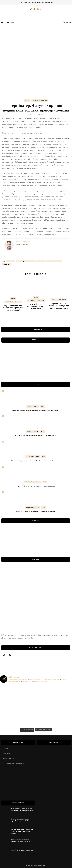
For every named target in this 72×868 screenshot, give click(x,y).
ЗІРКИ (31, 865)
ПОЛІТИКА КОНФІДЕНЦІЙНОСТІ (13, 764)
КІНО (27, 101)
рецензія (7, 264)
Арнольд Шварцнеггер (26, 261)
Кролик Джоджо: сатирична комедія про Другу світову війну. (59, 306)
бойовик (41, 261)
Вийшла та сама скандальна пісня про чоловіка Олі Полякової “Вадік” (36, 410)
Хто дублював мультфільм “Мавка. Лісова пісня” (36, 307)
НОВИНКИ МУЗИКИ (33, 457)
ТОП (43, 406)
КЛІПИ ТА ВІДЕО (33, 406)
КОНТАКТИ (6, 754)
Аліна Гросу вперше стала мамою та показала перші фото (35, 511)
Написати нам (48, 2)
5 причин (10, 261)
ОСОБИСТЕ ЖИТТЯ (33, 507)
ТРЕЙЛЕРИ (62, 300)
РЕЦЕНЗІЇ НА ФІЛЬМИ (39, 101)
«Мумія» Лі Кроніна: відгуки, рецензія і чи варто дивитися (35, 486)
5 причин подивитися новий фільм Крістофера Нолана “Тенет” (13, 308)
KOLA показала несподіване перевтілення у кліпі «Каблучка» (36, 435)
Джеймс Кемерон (54, 261)
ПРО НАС (6, 749)
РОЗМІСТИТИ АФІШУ (10, 759)
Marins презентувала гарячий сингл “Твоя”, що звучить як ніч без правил (35, 461)
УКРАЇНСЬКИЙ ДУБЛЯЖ (36, 301)
